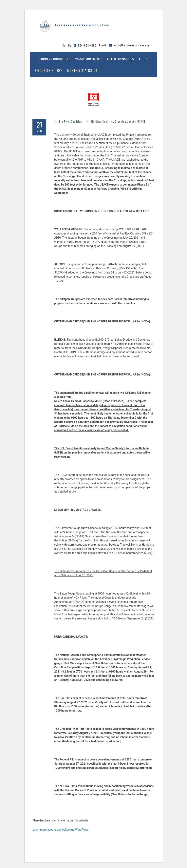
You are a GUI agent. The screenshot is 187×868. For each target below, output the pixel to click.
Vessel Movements (89, 59)
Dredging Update (125, 121)
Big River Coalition (70, 121)
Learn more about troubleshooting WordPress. (61, 830)
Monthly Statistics (82, 71)
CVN (60, 71)
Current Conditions (55, 59)
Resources (42, 71)
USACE (141, 121)
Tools (143, 59)
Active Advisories (121, 59)
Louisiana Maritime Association (82, 25)
